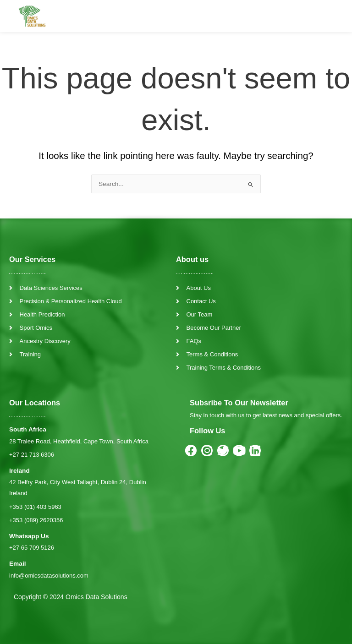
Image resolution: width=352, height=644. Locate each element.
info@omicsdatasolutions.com (49, 576)
